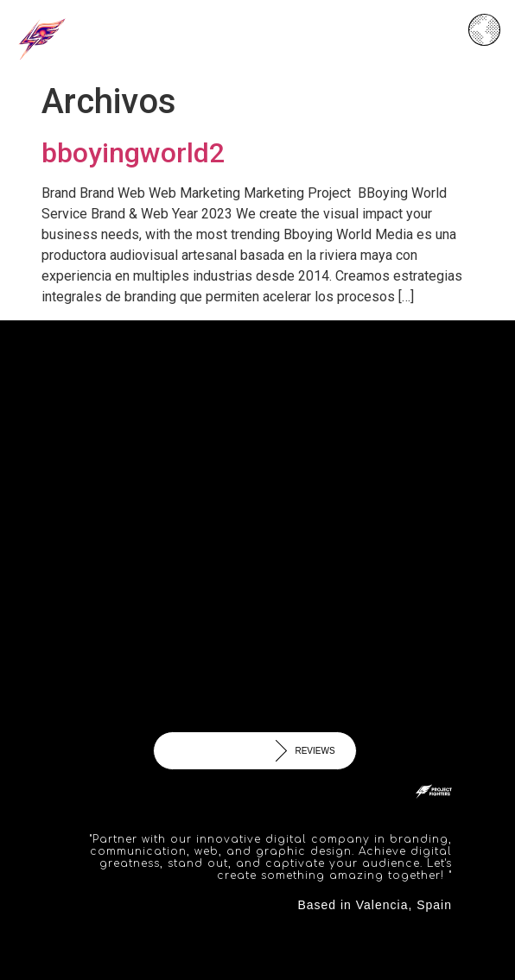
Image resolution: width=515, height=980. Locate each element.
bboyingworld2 (133, 153)
